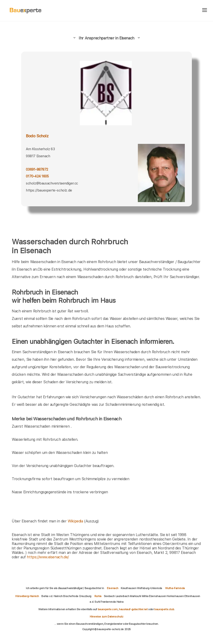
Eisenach (113, 588)
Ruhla (98, 596)
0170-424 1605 (37, 176)
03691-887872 (37, 169)
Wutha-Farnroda (175, 588)
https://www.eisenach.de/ (48, 557)
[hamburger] (205, 10)
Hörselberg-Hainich (27, 596)
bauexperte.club (164, 609)
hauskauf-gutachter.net (133, 609)
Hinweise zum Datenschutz (106, 617)
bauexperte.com (108, 609)
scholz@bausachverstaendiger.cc (52, 183)
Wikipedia (76, 521)
